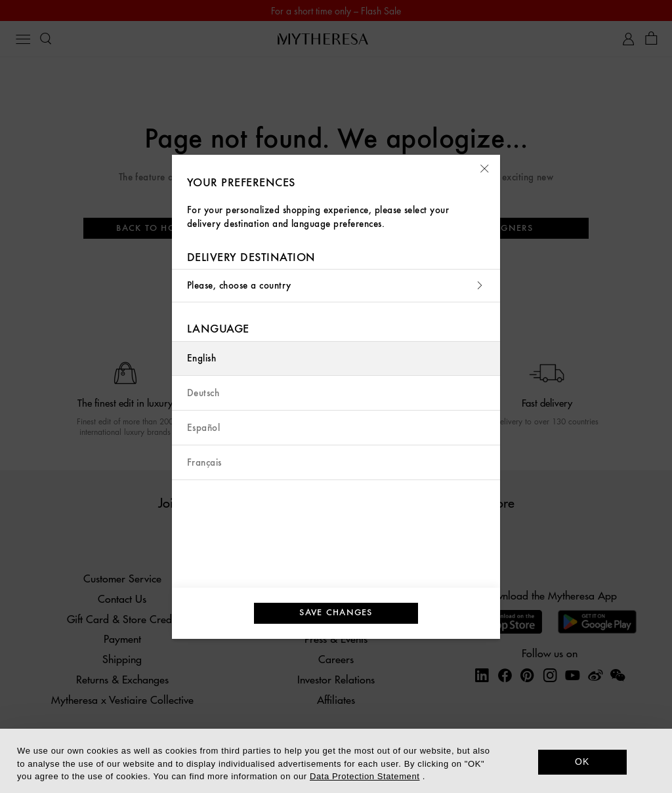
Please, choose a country (336, 286)
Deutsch (203, 393)
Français (204, 463)
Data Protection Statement (365, 776)
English (201, 358)
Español (203, 428)
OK (582, 762)
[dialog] (336, 761)
